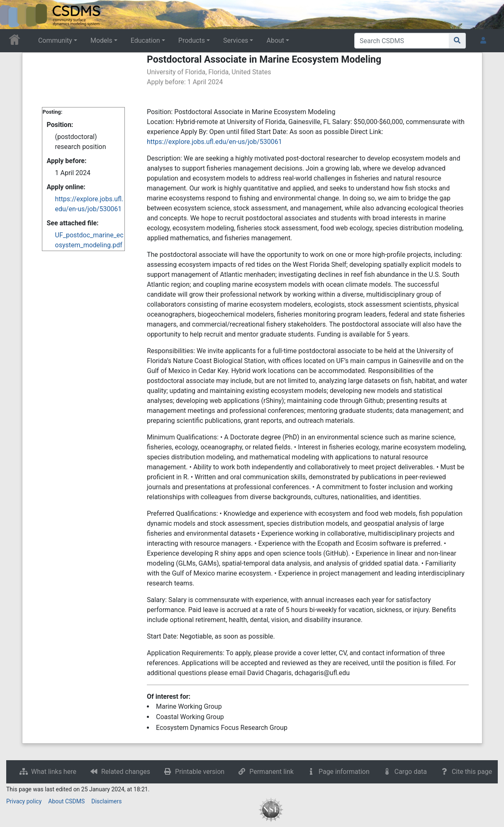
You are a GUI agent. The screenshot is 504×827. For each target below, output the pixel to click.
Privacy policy (24, 801)
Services (236, 40)
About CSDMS (66, 801)
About (275, 40)
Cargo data (411, 772)
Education (145, 40)
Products (192, 40)
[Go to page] (457, 41)
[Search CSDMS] (402, 41)
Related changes (126, 772)
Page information (344, 772)
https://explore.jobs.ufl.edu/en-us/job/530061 (214, 142)
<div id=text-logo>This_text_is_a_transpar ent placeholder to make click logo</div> (13, 15)
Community (55, 40)
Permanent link (271, 772)
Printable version (200, 772)
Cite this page (472, 772)
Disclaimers (106, 801)
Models (101, 40)
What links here (54, 772)
